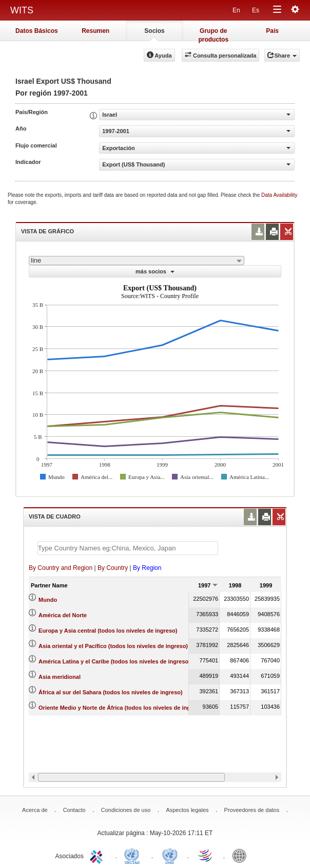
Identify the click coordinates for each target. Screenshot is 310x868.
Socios (154, 31)
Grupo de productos (213, 34)
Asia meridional (60, 677)
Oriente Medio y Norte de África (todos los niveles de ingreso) (121, 708)
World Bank (242, 855)
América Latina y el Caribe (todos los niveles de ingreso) (114, 661)
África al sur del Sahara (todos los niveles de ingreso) (111, 692)
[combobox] (137, 261)
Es (256, 10)
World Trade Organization (206, 855)
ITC (98, 855)
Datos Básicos (37, 31)
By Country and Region (61, 568)
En (236, 10)
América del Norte (63, 615)
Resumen (95, 31)
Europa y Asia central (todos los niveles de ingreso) (108, 631)
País (272, 31)
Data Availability (279, 195)
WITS (22, 10)
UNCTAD (134, 855)
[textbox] (128, 548)
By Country (113, 568)
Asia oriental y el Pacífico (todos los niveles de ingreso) (113, 646)
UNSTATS (170, 855)
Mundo (48, 600)
